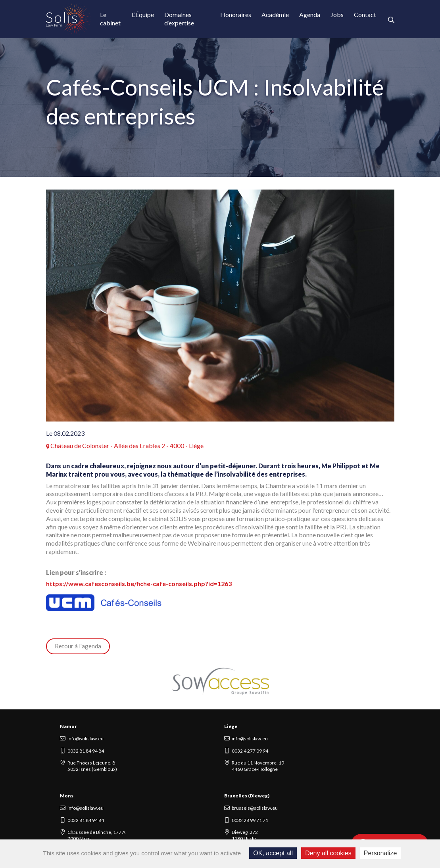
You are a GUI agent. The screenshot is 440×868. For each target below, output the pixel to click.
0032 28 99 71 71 (250, 820)
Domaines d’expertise (179, 19)
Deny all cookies (328, 853)
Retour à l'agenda (78, 646)
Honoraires (236, 14)
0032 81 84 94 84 (86, 751)
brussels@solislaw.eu (255, 808)
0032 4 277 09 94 (250, 751)
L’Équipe (143, 14)
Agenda (310, 14)
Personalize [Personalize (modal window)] (380, 853)
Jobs (337, 14)
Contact (365, 14)
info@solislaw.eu (86, 739)
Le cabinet (110, 19)
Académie (275, 14)
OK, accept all (273, 853)
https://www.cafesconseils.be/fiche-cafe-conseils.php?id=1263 (139, 583)
